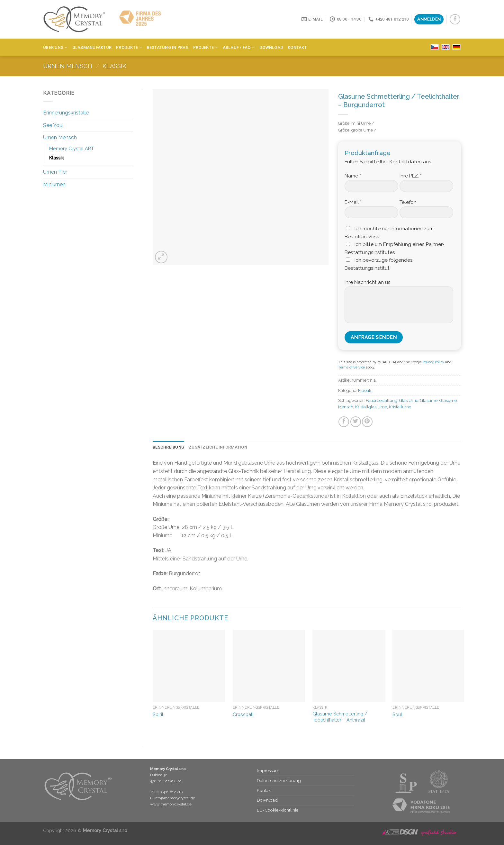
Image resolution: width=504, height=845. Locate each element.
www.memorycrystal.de (171, 804)
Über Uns (55, 47)
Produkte (129, 47)
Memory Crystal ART (72, 148)
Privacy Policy (433, 362)
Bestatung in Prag (168, 47)
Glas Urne (409, 400)
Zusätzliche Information (218, 447)
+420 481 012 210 (168, 792)
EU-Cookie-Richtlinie (278, 810)
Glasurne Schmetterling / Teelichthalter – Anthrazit (340, 717)
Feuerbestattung (382, 400)
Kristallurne (400, 407)
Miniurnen (54, 184)
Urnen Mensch (68, 66)
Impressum (268, 770)
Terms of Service (351, 367)
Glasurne (429, 400)
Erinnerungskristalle (66, 113)
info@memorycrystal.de (175, 798)
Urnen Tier (55, 172)
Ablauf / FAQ (239, 47)
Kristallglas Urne (371, 407)
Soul (397, 714)
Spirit (158, 714)
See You (53, 125)
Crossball (243, 714)
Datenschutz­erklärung (279, 780)
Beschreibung (168, 447)
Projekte (206, 47)
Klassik (114, 66)
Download (271, 47)
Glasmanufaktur (92, 47)
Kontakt (297, 47)
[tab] (168, 447)
